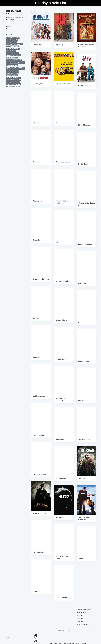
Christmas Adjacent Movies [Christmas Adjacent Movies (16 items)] (15, 44)
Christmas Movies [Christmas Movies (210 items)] (13, 46)
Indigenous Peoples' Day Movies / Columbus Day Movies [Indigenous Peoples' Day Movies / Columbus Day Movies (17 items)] (15, 63)
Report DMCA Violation (78, 643)
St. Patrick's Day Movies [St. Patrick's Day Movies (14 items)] (14, 80)
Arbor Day (80, 615)
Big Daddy (59, 45)
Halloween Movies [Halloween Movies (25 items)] (12, 57)
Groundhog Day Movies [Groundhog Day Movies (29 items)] (14, 55)
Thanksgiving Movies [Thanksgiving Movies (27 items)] (13, 82)
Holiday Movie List (50, 3)
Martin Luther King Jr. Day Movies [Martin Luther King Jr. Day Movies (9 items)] (15, 68)
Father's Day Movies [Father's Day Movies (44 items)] (13, 53)
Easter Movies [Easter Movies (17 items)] (11, 51)
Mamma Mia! (38, 45)
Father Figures (38, 84)
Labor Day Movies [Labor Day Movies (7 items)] (12, 65)
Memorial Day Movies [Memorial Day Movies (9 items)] (13, 71)
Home (8, 26)
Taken (80, 591)
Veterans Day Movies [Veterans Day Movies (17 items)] (13, 86)
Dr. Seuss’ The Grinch (84, 625)
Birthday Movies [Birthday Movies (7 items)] (12, 42)
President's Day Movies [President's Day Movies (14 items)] (14, 78)
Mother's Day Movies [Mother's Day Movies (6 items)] (13, 73)
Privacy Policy (65, 643)
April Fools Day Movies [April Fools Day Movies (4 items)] (13, 38)
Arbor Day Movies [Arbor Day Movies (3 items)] (12, 40)
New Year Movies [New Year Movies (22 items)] (12, 75)
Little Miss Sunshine (63, 84)
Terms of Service (55, 643)
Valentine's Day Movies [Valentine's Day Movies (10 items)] (14, 84)
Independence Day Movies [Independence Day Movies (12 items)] (14, 60)
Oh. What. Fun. (81, 612)
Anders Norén (66, 631)
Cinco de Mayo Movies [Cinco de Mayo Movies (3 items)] (13, 49)
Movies (8, 29)
